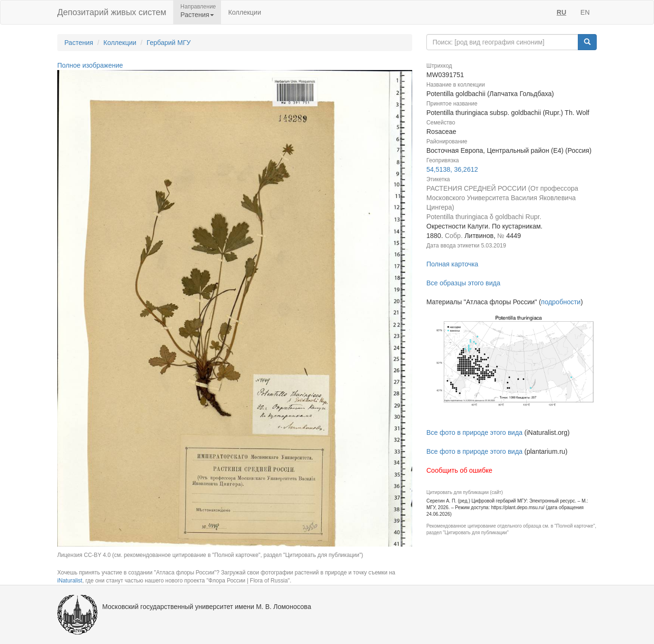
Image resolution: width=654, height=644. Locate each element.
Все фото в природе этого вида (474, 432)
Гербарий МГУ (169, 43)
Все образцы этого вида (463, 283)
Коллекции (245, 12)
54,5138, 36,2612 (452, 169)
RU (561, 12)
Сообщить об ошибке (459, 470)
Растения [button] (197, 15)
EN (585, 12)
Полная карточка (452, 264)
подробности (561, 302)
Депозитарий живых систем (112, 12)
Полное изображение (90, 65)
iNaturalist (70, 581)
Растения (79, 43)
